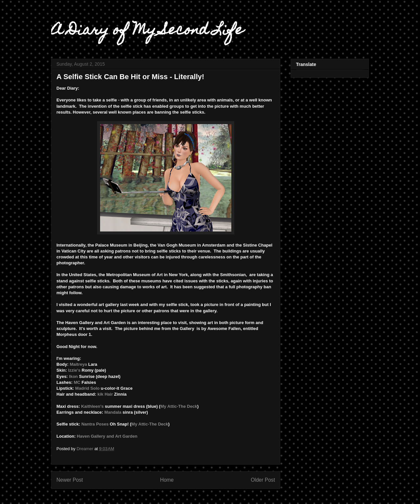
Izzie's (74, 370)
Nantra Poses (94, 424)
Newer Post (70, 480)
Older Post (263, 480)
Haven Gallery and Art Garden (107, 436)
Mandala (113, 412)
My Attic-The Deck (179, 406)
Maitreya (78, 364)
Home (167, 480)
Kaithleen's (92, 406)
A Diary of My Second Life (147, 31)
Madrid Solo (87, 388)
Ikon (73, 376)
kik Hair (105, 394)
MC (77, 382)
